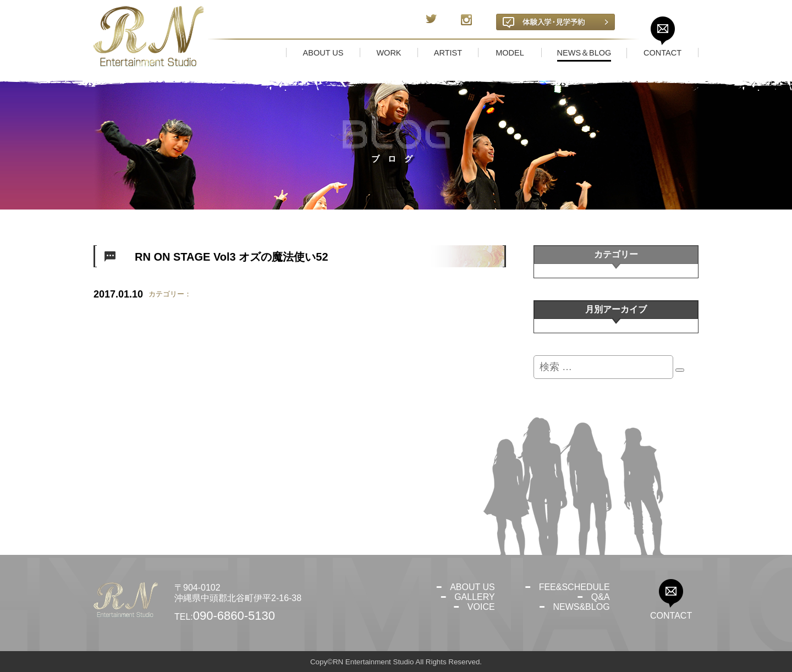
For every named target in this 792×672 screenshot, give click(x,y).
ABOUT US (472, 587)
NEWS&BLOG (581, 607)
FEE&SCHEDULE (574, 587)
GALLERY (475, 597)
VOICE (481, 607)
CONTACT (671, 616)
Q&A (601, 597)
